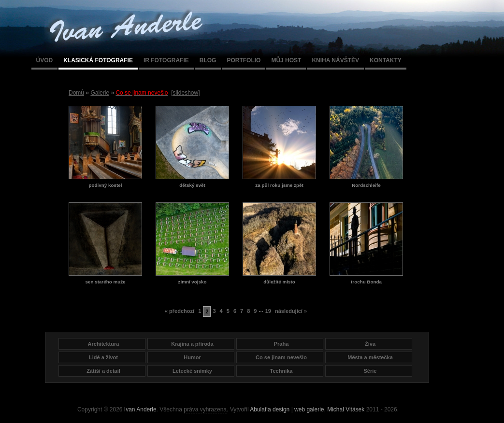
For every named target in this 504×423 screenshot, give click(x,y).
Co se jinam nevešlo (281, 357)
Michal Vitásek (346, 409)
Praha (281, 344)
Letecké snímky (192, 371)
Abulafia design (270, 409)
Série (370, 371)
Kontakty (386, 60)
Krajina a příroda (192, 344)
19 (268, 311)
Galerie (100, 93)
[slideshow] (185, 93)
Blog (208, 60)
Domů (76, 93)
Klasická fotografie (98, 60)
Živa (370, 344)
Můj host (286, 60)
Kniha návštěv (335, 60)
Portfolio (244, 60)
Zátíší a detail (103, 371)
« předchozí (180, 311)
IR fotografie (166, 60)
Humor (192, 357)
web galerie (309, 409)
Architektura (104, 344)
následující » (291, 311)
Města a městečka (370, 357)
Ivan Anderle (140, 409)
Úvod (45, 60)
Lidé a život (103, 357)
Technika (281, 371)
